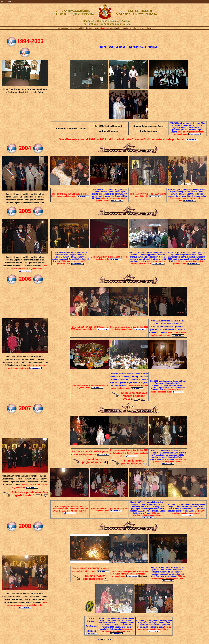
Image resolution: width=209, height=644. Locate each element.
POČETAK (105, 640)
